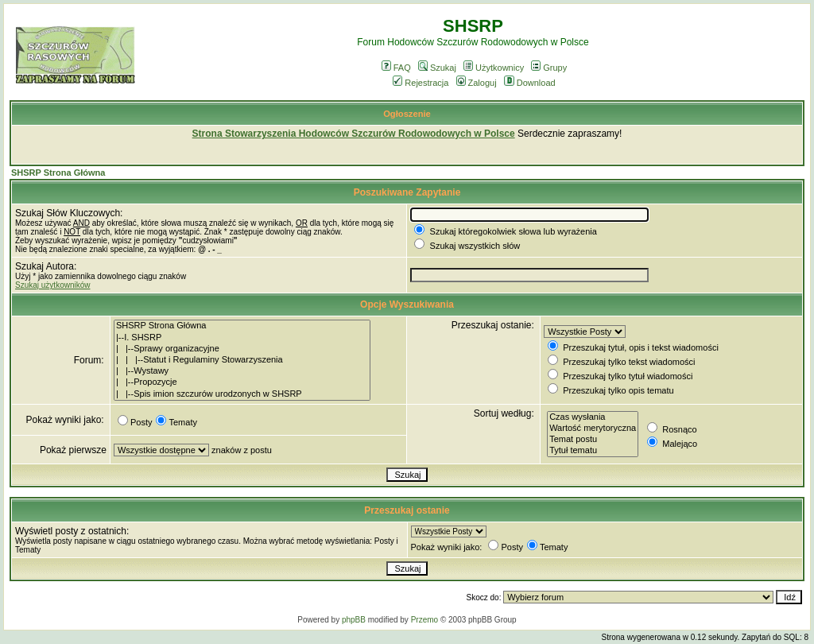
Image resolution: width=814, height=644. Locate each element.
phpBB (354, 620)
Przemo (424, 620)
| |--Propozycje (242, 382)
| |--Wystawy (242, 371)
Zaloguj (477, 83)
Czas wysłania (593, 417)
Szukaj (437, 68)
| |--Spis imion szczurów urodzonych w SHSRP (242, 394)
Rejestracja (421, 83)
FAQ (396, 68)
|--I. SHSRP (242, 338)
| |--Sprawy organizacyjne (242, 349)
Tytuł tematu (593, 451)
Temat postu (593, 440)
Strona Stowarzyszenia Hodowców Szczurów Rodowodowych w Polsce (354, 134)
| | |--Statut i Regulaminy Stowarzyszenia (242, 360)
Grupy (549, 68)
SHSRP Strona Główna (58, 173)
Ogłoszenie (407, 114)
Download (530, 83)
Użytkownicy (494, 68)
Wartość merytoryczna (593, 429)
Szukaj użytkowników (52, 285)
